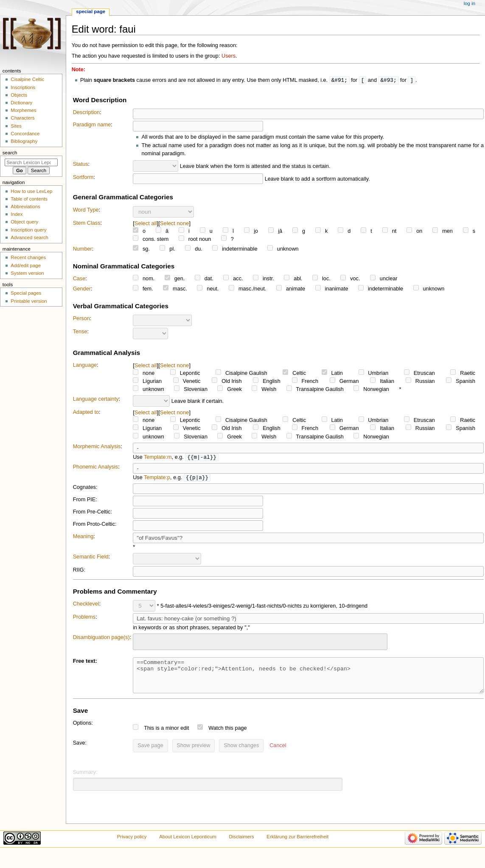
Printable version (29, 301)
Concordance (25, 134)
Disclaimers (242, 844)
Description (86, 113)
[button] (278, 754)
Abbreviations (25, 207)
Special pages (26, 293)
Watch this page (228, 736)
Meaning (83, 538)
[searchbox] (141, 642)
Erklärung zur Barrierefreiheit (297, 844)
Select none (175, 224)
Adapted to (86, 413)
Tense (80, 332)
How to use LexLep (31, 191)
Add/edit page (26, 265)
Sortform (83, 178)
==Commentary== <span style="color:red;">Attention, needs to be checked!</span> (308, 680)
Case (79, 279)
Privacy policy (132, 844)
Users (228, 56)
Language (85, 366)
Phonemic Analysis (96, 468)
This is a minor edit (166, 736)
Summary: (85, 780)
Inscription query (28, 230)
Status (81, 165)
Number (83, 249)
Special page (91, 11)
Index (17, 214)
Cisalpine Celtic (27, 79)
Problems (84, 618)
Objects (19, 95)
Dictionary (21, 103)
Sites (16, 126)
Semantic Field (91, 558)
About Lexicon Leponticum (188, 844)
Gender (82, 289)
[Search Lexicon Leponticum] (31, 162)
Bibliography (24, 141)
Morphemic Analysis (97, 447)
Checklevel (86, 605)
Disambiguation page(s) (101, 639)
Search (10, 153)
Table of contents (29, 199)
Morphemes (23, 110)
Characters (22, 118)
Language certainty (96, 399)
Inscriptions (23, 87)
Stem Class (87, 223)
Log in (470, 3)
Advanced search (29, 237)
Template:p (157, 479)
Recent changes (28, 257)
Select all (146, 224)
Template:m (158, 458)
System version (27, 273)
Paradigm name (92, 125)
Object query (24, 222)
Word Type (86, 210)
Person (81, 319)
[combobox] (260, 643)
